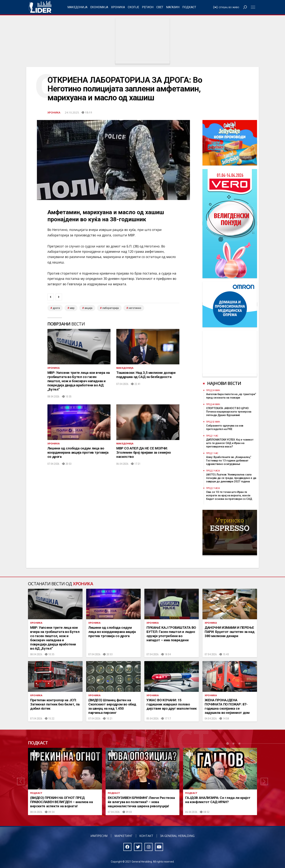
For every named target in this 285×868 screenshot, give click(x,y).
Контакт (146, 836)
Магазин (173, 7)
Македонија (77, 7)
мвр (72, 308)
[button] (21, 781)
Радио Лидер (40, 7)
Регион (148, 7)
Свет (160, 7)
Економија (99, 7)
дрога (56, 308)
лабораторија (111, 308)
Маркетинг (124, 836)
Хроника (118, 7)
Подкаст (189, 7)
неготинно (135, 308)
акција (88, 308)
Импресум (99, 836)
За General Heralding (177, 836)
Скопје (133, 7)
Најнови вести (224, 383)
